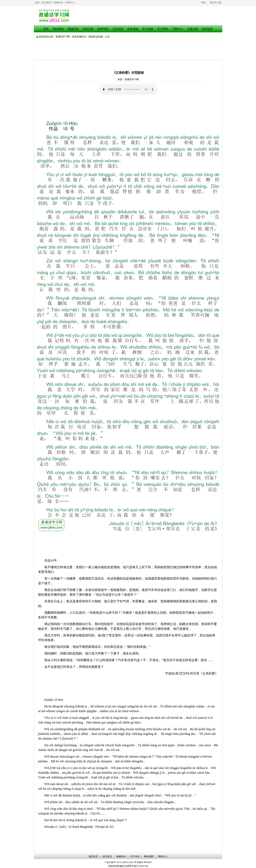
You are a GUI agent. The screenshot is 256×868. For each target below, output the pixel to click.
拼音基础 (133, 29)
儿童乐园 (192, 29)
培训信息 (207, 29)
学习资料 (163, 29)
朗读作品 (73, 29)
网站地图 (149, 856)
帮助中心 (70, 3)
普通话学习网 (63, 37)
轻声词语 (103, 29)
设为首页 (47, 3)
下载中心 (178, 29)
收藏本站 (58, 3)
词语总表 (88, 29)
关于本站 (135, 856)
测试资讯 (58, 29)
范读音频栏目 (79, 37)
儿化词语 (118, 29)
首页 (37, 3)
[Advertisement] (128, 105)
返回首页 (93, 856)
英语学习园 (215, 3)
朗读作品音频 (96, 37)
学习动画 (148, 29)
